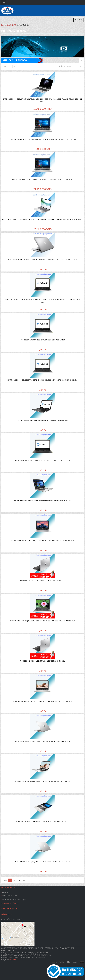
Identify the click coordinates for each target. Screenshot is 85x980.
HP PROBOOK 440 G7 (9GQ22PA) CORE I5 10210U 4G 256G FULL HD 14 (43, 781)
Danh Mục (79, 20)
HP (14, 25)
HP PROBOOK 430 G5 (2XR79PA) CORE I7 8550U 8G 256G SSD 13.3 (43, 420)
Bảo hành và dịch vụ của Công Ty (14, 900)
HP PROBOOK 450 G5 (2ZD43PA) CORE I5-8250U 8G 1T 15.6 (42, 340)
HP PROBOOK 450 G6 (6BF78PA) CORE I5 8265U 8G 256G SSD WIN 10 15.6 (43, 500)
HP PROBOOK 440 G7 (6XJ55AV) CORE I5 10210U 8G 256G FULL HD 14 (42, 822)
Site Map (5, 893)
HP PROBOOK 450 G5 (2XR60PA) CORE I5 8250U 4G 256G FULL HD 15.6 (42, 460)
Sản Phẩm (5, 25)
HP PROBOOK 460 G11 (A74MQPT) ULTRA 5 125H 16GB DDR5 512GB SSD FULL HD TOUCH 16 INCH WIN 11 (42, 219)
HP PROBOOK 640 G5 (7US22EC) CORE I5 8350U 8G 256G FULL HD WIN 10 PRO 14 (42, 541)
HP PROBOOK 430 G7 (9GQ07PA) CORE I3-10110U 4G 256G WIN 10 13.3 (42, 741)
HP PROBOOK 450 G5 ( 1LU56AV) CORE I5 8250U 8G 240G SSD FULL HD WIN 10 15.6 (42, 621)
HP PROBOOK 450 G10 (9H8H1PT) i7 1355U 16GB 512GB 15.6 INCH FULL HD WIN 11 (42, 179)
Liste (14, 66)
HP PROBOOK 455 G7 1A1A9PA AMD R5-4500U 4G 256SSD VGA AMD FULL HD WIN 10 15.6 (43, 260)
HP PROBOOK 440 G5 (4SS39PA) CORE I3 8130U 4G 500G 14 (42, 581)
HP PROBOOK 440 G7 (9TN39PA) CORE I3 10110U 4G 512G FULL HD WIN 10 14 (43, 701)
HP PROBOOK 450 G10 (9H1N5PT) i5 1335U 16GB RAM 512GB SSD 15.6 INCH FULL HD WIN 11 (43, 139)
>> (24, 880)
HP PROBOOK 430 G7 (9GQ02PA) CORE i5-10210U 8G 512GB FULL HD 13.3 (43, 862)
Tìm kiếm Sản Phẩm (9, 896)
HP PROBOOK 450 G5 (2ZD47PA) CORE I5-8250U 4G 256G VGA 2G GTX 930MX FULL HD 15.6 (42, 380)
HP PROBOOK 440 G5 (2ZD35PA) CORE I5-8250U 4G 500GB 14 (42, 661)
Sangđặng (13, 960)
